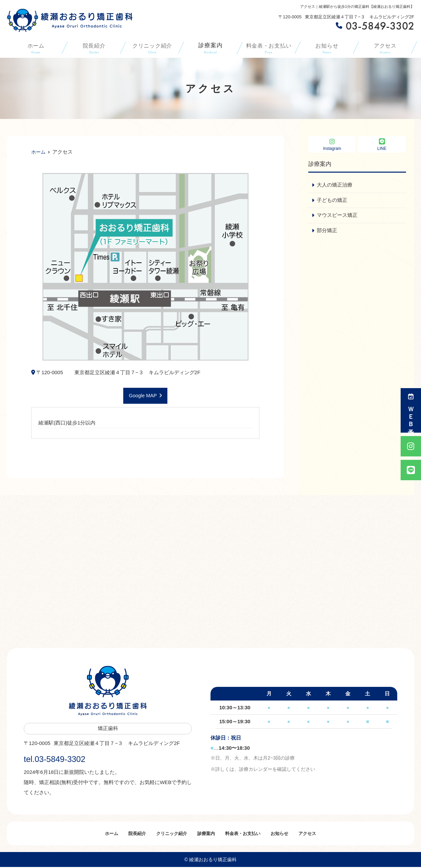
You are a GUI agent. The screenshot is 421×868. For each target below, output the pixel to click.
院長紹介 (94, 48)
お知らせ (327, 48)
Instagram (332, 145)
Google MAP (143, 396)
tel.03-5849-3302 (67, 758)
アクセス (385, 48)
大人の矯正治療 (335, 185)
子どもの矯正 (332, 200)
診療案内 (210, 48)
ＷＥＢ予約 (411, 410)
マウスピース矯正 (337, 216)
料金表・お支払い (269, 48)
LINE (382, 145)
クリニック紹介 (152, 48)
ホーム (36, 48)
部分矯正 (327, 231)
